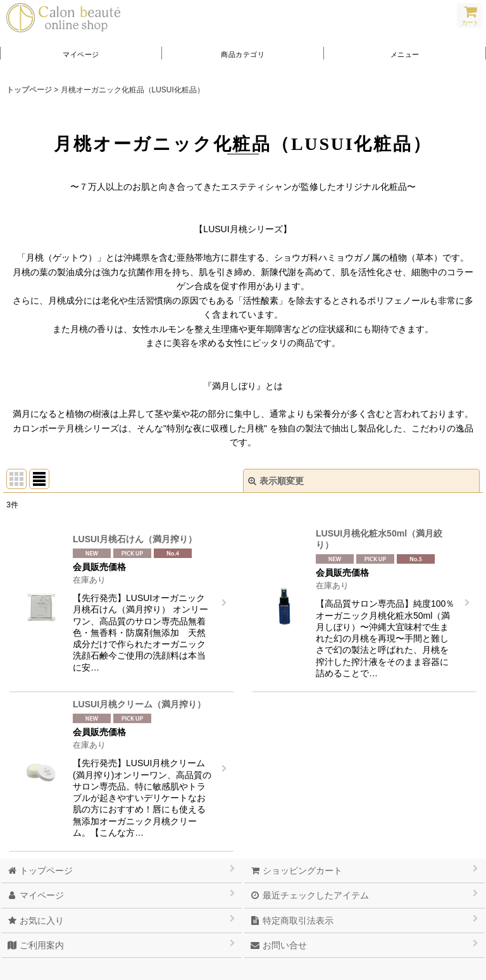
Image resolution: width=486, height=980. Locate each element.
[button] (405, 53)
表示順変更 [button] (276, 481)
